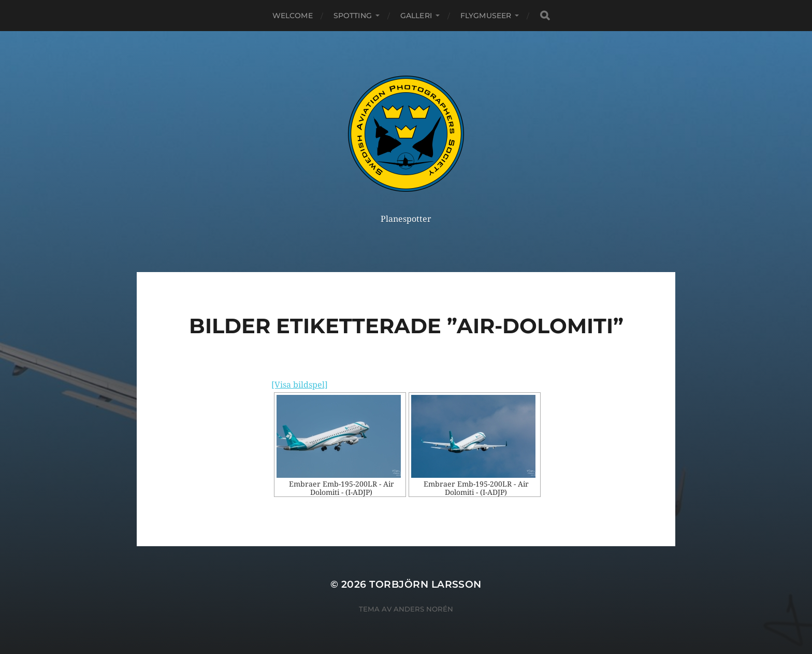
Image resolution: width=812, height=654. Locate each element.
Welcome (293, 16)
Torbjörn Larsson (425, 584)
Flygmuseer (486, 16)
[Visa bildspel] (300, 385)
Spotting (353, 16)
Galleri (416, 16)
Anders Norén (423, 609)
